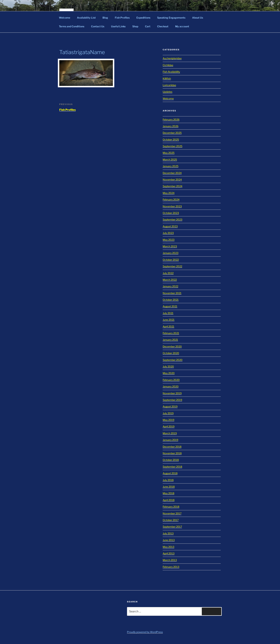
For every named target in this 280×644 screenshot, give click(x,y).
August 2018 (170, 473)
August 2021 (170, 306)
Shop (135, 26)
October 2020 (171, 353)
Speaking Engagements (171, 18)
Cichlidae (168, 65)
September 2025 (172, 146)
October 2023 (171, 213)
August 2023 (170, 226)
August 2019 (170, 406)
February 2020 (171, 380)
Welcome (65, 18)
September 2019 (172, 400)
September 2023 (172, 220)
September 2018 (172, 467)
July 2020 (168, 366)
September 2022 (172, 266)
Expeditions (143, 18)
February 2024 (171, 200)
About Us (198, 18)
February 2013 (171, 567)
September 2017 (172, 527)
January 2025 (171, 166)
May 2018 (168, 493)
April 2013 (169, 553)
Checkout (163, 26)
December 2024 (172, 173)
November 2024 (172, 180)
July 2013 (168, 533)
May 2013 (168, 547)
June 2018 (169, 487)
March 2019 (170, 433)
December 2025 (172, 133)
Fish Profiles (122, 18)
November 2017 (172, 513)
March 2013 (170, 560)
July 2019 (168, 413)
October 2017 (171, 520)
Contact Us (98, 26)
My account (182, 26)
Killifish (167, 78)
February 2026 (171, 120)
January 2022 (170, 286)
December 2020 (172, 346)
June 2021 (169, 320)
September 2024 (172, 186)
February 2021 (171, 333)
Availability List (86, 18)
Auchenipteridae (172, 58)
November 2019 (172, 393)
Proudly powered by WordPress (145, 632)
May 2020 (169, 373)
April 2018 (169, 500)
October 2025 (171, 140)
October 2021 (171, 300)
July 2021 (168, 313)
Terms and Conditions (72, 26)
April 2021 (168, 326)
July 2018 (168, 480)
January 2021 (170, 340)
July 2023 (168, 233)
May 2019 (168, 420)
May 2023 (169, 240)
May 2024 (169, 193)
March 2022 (170, 280)
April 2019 (169, 426)
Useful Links (118, 26)
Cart (148, 26)
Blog (105, 18)
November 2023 (172, 206)
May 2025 (169, 153)
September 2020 (173, 360)
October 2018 (171, 460)
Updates (167, 92)
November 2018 (172, 453)
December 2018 (172, 447)
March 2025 (170, 160)
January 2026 (171, 126)
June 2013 (169, 540)
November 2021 (172, 293)
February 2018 (171, 507)
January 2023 (171, 253)
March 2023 (170, 246)
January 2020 (171, 386)
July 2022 (168, 273)
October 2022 (171, 260)
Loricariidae (169, 85)
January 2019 (170, 440)
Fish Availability (171, 72)
